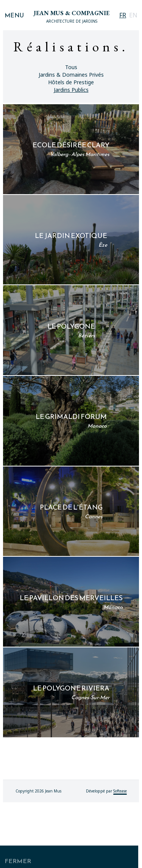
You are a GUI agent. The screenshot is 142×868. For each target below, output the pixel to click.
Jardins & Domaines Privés (71, 75)
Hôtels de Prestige (71, 82)
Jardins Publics (71, 90)
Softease (120, 857)
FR (123, 15)
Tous (71, 67)
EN (133, 15)
